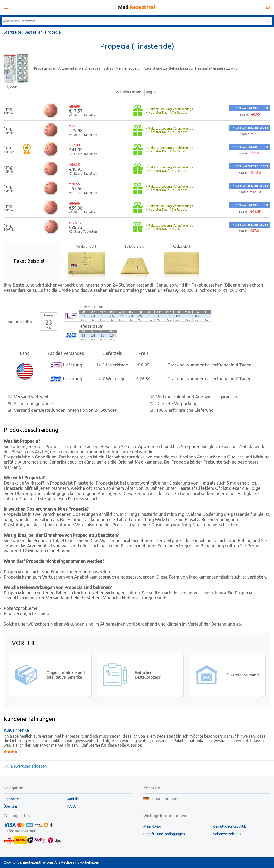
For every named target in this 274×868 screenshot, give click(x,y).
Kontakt (73, 799)
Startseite (12, 32)
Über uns (11, 806)
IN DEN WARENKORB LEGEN (250, 108)
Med (137, 7)
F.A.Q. (72, 806)
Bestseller (33, 32)
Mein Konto (152, 826)
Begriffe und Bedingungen (164, 834)
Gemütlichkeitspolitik (230, 826)
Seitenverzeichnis (227, 834)
